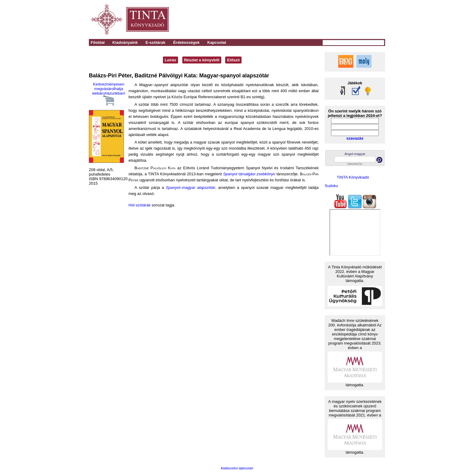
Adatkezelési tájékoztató (237, 468)
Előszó (233, 60)
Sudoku (331, 186)
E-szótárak (155, 42)
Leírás (170, 60)
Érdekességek (186, 42)
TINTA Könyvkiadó (353, 177)
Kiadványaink (125, 42)
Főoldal (98, 42)
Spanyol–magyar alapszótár (191, 188)
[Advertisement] (301, 20)
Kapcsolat (217, 42)
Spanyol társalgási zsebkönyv (249, 174)
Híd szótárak (140, 205)
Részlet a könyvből (202, 60)
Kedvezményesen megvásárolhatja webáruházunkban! (109, 94)
